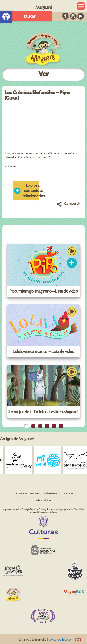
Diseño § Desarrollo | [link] (51, 639)
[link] (6, 17)
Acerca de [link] (68, 494)
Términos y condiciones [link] (26, 494)
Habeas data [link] (51, 494)
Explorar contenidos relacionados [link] (31, 191)
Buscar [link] (30, 16)
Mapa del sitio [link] (43, 500)
